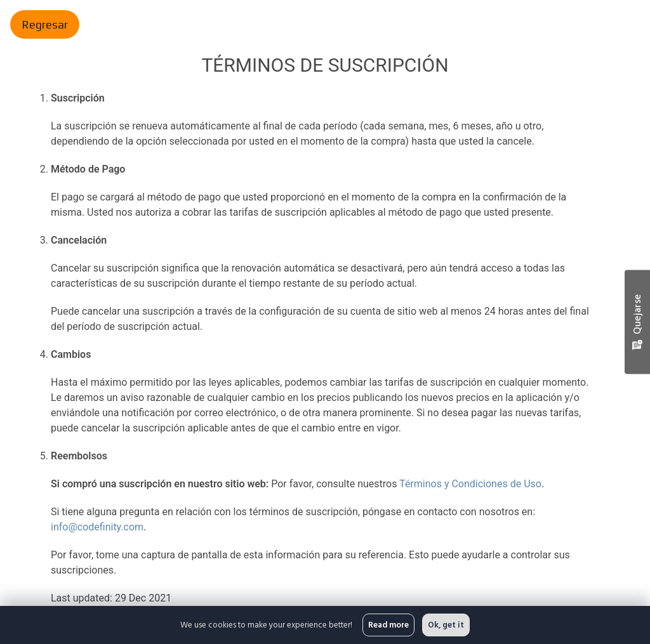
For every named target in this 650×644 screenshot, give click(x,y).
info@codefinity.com (97, 527)
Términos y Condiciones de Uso (469, 484)
